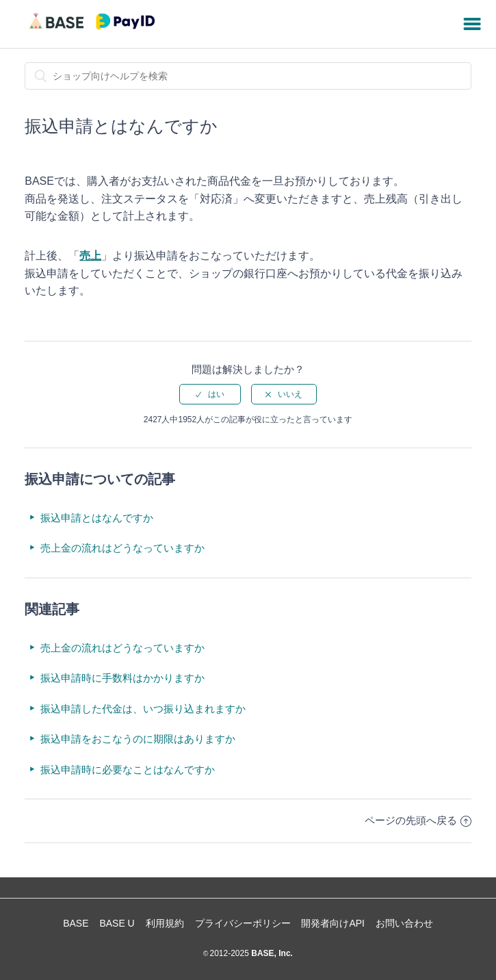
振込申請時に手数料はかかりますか (122, 678)
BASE (76, 923)
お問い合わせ (404, 923)
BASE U (117, 923)
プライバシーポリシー (243, 923)
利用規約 (165, 923)
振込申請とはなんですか (97, 518)
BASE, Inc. (271, 953)
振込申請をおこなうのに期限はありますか (138, 739)
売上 (90, 256)
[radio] (210, 394)
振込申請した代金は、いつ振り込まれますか (143, 709)
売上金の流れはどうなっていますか (122, 548)
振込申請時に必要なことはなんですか (128, 770)
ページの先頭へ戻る (418, 820)
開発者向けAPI (333, 923)
